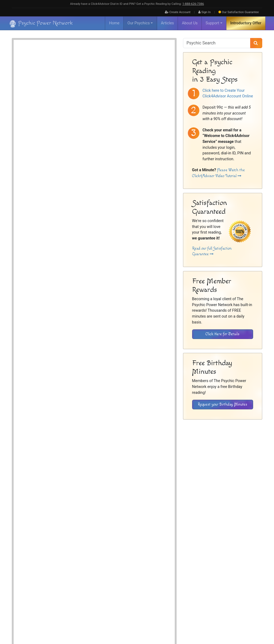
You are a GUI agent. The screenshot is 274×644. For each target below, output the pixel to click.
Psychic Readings (65, 520)
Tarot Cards (120, 84)
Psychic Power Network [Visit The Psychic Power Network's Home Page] (61, 619)
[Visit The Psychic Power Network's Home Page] (41, 602)
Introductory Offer (246, 23)
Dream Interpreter (142, 72)
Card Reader (100, 84)
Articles (167, 23)
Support (212, 23)
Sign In (205, 12)
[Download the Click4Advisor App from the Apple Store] (244, 556)
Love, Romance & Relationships (112, 90)
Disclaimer (218, 590)
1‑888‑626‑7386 (193, 4)
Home (114, 23)
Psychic (113, 78)
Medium (97, 78)
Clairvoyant (118, 72)
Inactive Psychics (196, 590)
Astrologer (99, 72)
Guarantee (239, 12)
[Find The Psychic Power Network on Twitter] (256, 623)
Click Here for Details (222, 334)
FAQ (178, 590)
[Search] (256, 43)
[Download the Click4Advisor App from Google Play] (206, 556)
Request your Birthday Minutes (222, 404)
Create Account (178, 12)
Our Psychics (138, 23)
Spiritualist (130, 78)
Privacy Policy (239, 590)
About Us (190, 23)
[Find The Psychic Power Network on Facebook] (244, 623)
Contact (257, 590)
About (167, 590)
